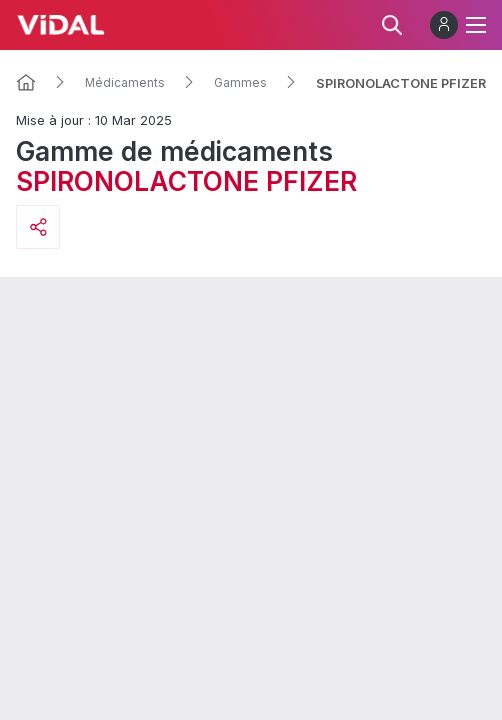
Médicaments (125, 83)
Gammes (240, 83)
